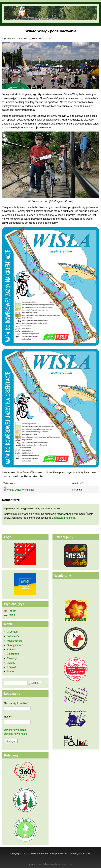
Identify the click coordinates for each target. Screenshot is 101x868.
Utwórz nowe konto (15, 730)
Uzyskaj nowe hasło (15, 734)
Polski (9, 615)
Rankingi (12, 658)
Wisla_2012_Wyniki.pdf (21, 490)
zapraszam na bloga (64, 518)
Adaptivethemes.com (63, 864)
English (10, 611)
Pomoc (11, 671)
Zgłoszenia (13, 654)
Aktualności (14, 636)
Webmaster (84, 854)
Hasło (8, 717)
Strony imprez (15, 645)
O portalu (12, 632)
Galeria (11, 663)
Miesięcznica (14, 641)
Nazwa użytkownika (16, 703)
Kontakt (11, 667)
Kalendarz (13, 649)
